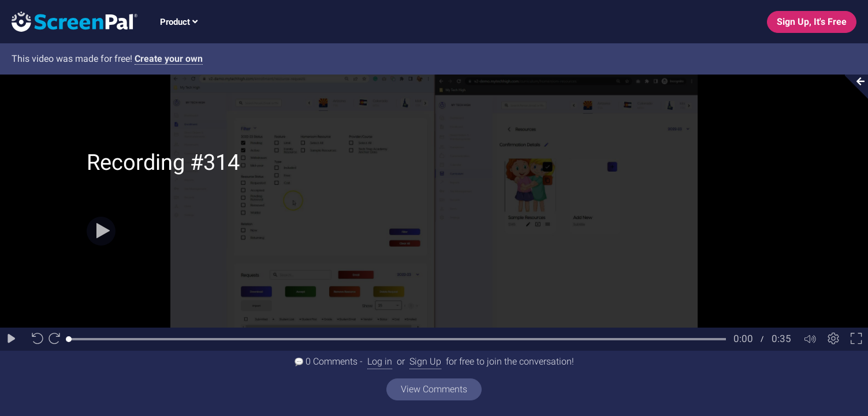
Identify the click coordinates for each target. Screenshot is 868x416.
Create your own (169, 59)
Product (179, 22)
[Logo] (69, 21)
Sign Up (425, 361)
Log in (380, 361)
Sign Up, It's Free (812, 22)
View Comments (434, 389)
